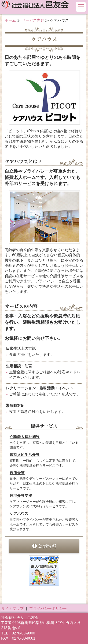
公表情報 (44, 546)
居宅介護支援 (21, 496)
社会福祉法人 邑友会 (20, 618)
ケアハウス (19, 514)
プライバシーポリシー (48, 609)
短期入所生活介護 (25, 455)
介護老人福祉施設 (25, 437)
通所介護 (17, 473)
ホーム (10, 20)
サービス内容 (33, 20)
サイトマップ (12, 609)
